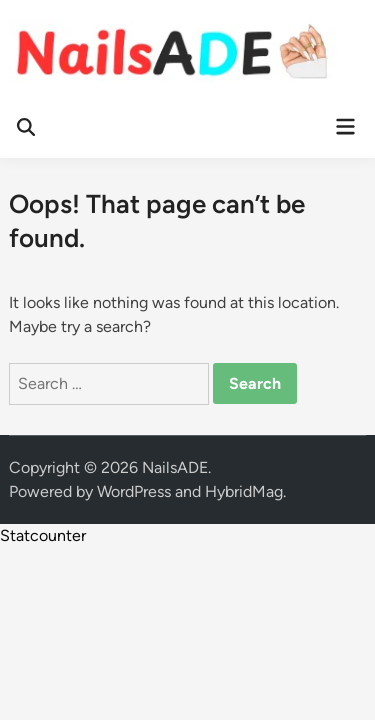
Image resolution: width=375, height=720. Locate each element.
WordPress (134, 491)
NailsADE (175, 467)
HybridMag (244, 491)
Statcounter (43, 535)
